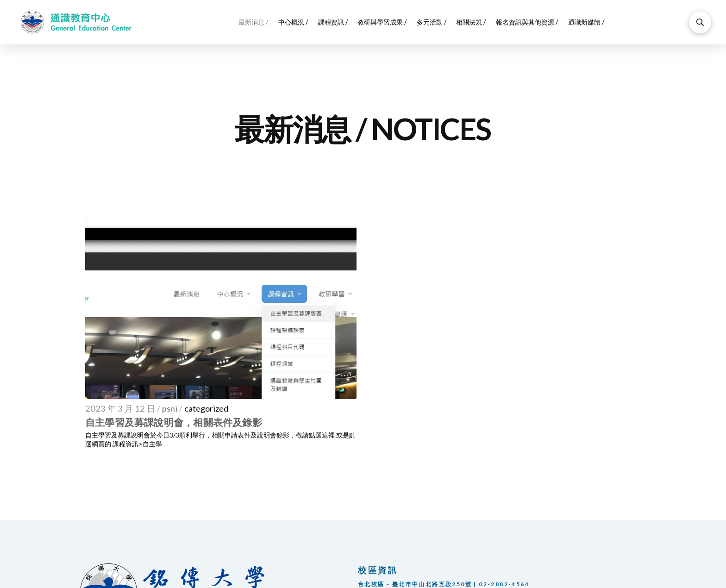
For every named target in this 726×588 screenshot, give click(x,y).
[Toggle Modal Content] (700, 22)
